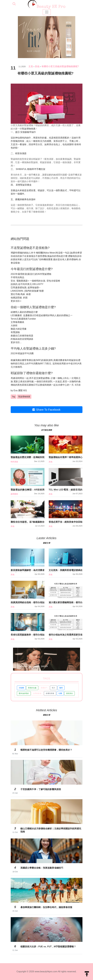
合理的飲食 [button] (37, 693)
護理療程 (14, 494)
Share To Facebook (46, 410)
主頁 (31, 66)
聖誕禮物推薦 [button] (24, 397)
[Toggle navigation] (47, 12)
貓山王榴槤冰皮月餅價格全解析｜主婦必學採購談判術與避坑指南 (51, 830)
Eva (16, 390)
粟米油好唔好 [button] (24, 693)
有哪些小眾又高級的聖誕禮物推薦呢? (60, 66)
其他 (37, 66)
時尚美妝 (14, 462)
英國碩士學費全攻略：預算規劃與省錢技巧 (42, 868)
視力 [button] (53, 688)
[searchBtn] (14, 4)
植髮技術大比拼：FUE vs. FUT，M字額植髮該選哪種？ (48, 947)
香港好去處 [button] (32, 688)
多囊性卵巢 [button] (50, 693)
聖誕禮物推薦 (29, 129)
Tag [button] (14, 397)
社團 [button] (60, 693)
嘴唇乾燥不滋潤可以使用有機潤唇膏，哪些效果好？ (46, 750)
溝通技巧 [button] (44, 688)
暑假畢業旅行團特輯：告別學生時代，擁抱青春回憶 (46, 907)
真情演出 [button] (70, 693)
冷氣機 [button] (21, 688)
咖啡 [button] (61, 688)
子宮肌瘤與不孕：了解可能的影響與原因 (41, 789)
